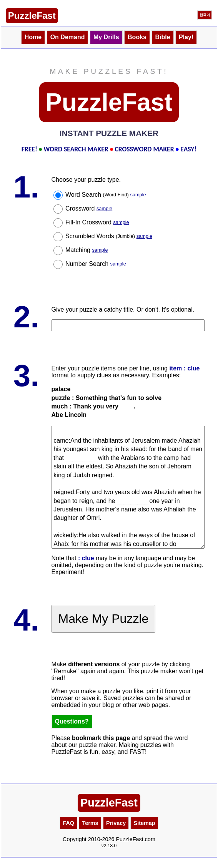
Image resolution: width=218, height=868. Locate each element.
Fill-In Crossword (97, 222)
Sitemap (145, 823)
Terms (90, 823)
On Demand (68, 37)
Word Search (106, 195)
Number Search (96, 264)
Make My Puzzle (104, 619)
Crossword (89, 208)
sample (138, 195)
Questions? (72, 721)
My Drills (106, 37)
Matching (87, 250)
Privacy (116, 823)
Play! (186, 37)
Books (137, 37)
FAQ (68, 823)
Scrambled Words (109, 236)
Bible (162, 37)
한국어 (205, 15)
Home (33, 37)
